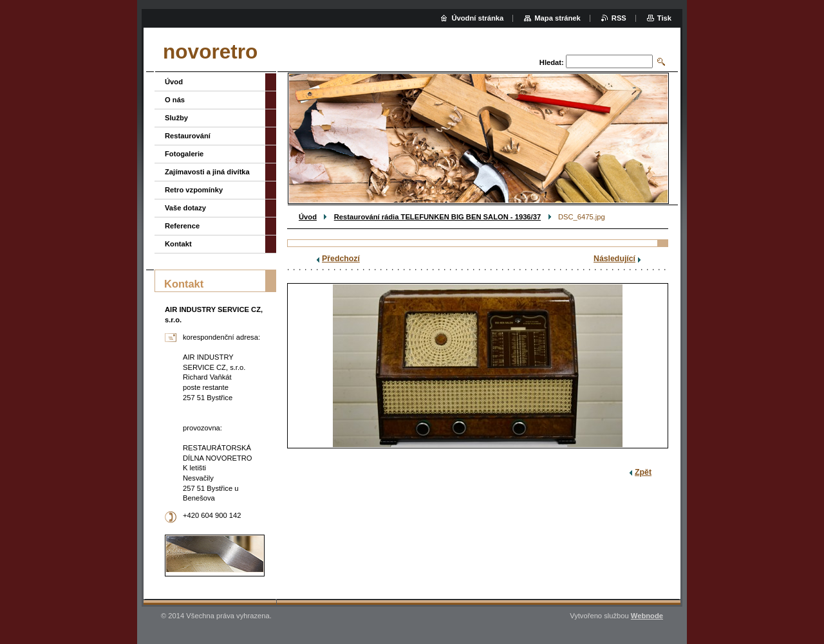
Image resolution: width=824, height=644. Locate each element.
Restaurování (188, 136)
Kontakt (178, 244)
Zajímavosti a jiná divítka (207, 172)
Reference (182, 226)
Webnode (647, 616)
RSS (619, 18)
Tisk (664, 18)
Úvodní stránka (477, 18)
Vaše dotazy (185, 208)
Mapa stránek (557, 18)
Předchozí (341, 259)
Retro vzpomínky (194, 190)
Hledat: (552, 62)
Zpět (643, 472)
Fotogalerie (184, 154)
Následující (614, 259)
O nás (175, 100)
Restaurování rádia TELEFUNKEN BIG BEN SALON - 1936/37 (437, 217)
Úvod (308, 217)
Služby (176, 118)
